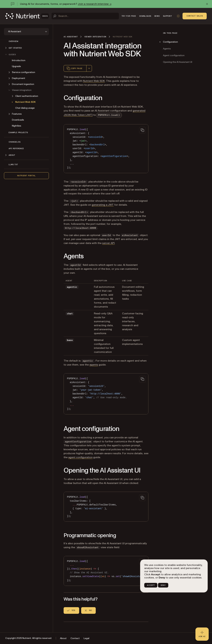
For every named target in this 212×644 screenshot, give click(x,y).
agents (94, 365)
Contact (75, 638)
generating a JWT (103, 205)
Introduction (19, 60)
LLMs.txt (13, 165)
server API (108, 243)
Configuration (170, 42)
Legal (86, 638)
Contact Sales (195, 16)
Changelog (15, 142)
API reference (16, 148)
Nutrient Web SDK (25, 102)
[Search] (85, 16)
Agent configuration (174, 55)
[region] (106, 571)
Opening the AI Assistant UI (178, 62)
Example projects (18, 132)
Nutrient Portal (26, 176)
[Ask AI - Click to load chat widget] (202, 634)
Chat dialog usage (25, 108)
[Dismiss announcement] (207, 4)
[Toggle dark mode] (178, 16)
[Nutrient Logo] (27, 16)
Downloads (18, 120)
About (63, 638)
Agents (167, 49)
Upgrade (16, 66)
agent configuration (80, 457)
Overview (13, 41)
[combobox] (89, 68)
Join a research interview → (95, 4)
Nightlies (17, 126)
